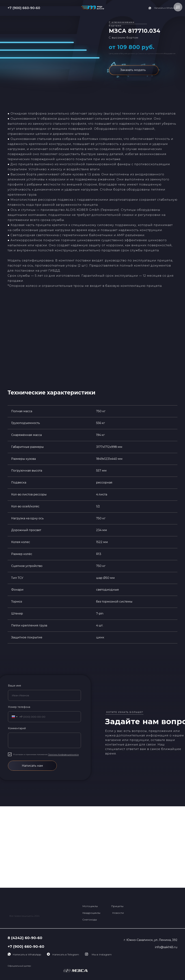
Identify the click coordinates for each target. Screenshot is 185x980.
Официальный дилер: (19, 966)
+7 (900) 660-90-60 (24, 8)
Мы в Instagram (102, 954)
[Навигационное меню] (178, 7)
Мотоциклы (90, 906)
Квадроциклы (91, 913)
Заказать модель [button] (133, 70)
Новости (118, 913)
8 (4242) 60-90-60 (25, 938)
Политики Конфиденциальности (63, 754)
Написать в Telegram (66, 954)
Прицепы (117, 906)
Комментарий (17, 728)
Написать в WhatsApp (166, 8)
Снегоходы (90, 920)
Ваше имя (14, 686)
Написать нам (32, 766)
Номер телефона (19, 707)
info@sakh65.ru (166, 947)
